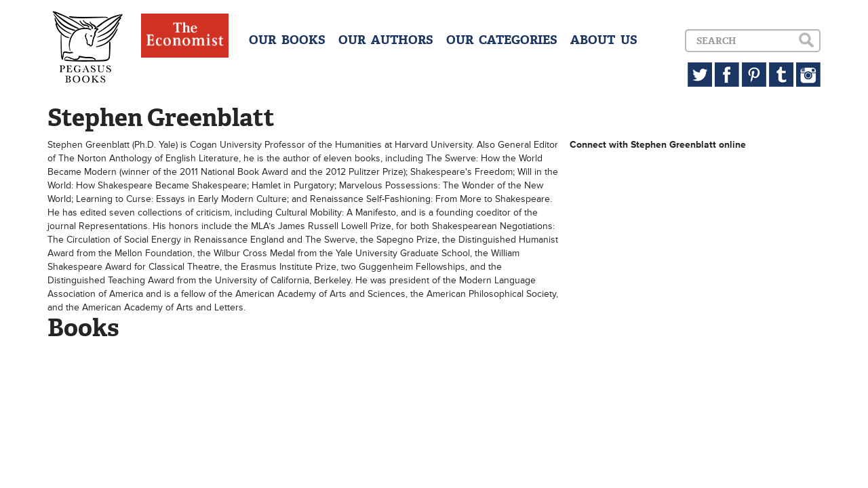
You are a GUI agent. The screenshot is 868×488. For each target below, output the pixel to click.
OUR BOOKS (287, 40)
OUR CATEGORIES (502, 40)
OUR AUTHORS (386, 40)
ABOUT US (604, 40)
